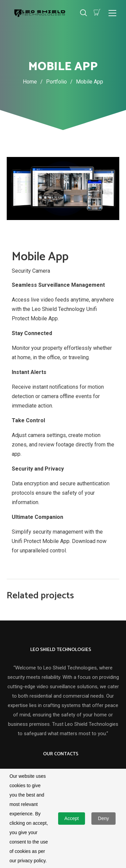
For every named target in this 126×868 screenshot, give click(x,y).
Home (30, 82)
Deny (104, 818)
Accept (72, 818)
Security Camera (31, 270)
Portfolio (61, 82)
